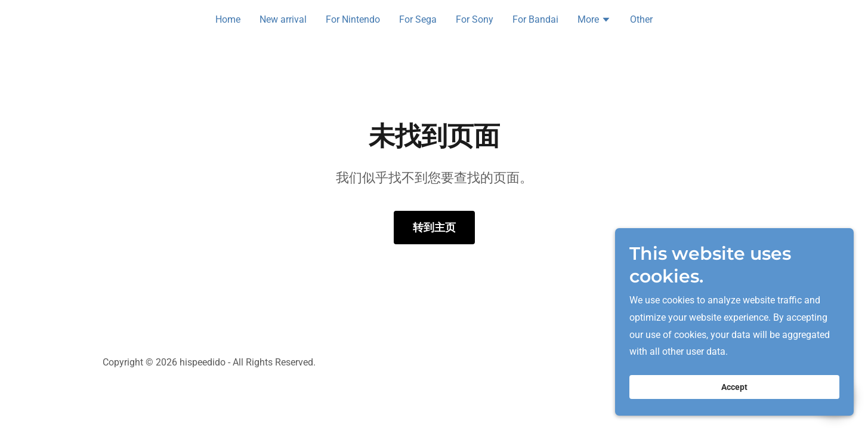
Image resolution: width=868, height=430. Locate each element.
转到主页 (434, 227)
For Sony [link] (475, 19)
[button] (594, 21)
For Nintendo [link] (353, 19)
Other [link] (641, 19)
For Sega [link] (418, 19)
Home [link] (228, 19)
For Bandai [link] (535, 19)
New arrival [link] (283, 19)
